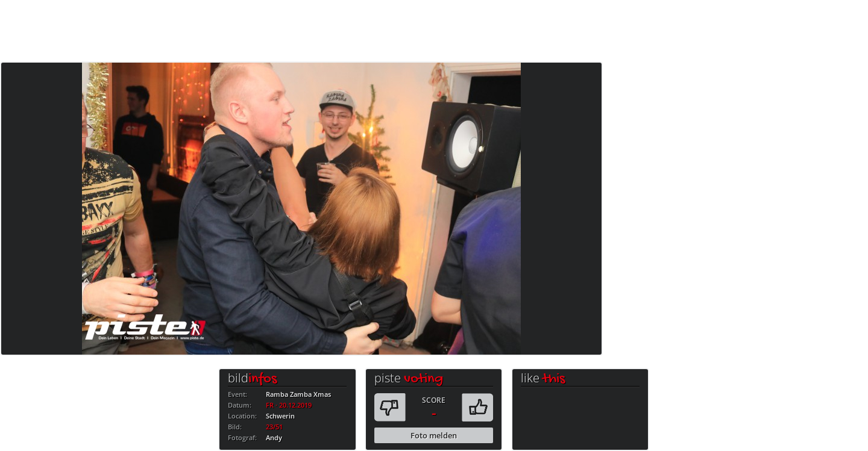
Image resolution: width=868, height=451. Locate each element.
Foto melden (434, 435)
